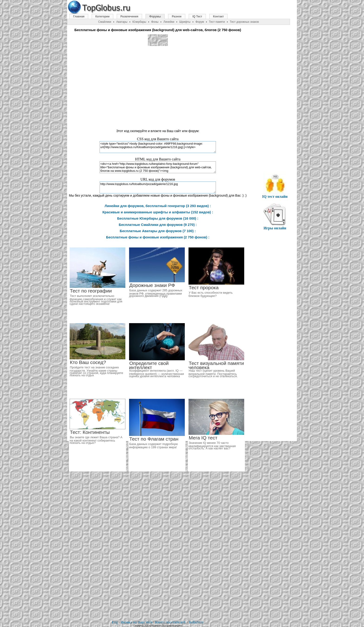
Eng (115, 622)
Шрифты (185, 22)
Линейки (169, 22)
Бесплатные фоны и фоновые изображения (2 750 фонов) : (158, 237)
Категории (102, 16)
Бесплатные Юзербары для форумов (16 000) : (158, 218)
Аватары (122, 22)
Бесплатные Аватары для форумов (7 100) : (158, 231)
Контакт (218, 16)
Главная (79, 16)
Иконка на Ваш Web (136, 622)
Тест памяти (217, 22)
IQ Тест (197, 16)
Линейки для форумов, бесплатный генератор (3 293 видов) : (158, 206)
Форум (200, 22)
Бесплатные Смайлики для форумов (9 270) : (158, 225)
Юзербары (139, 22)
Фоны (155, 22)
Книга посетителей (170, 622)
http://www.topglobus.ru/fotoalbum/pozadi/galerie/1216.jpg (158, 187)
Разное (177, 16)
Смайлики (105, 22)
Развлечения (129, 16)
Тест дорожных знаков (244, 22)
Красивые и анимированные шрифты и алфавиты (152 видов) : (158, 212)
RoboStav (196, 622)
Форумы (155, 16)
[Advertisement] (158, 85)
